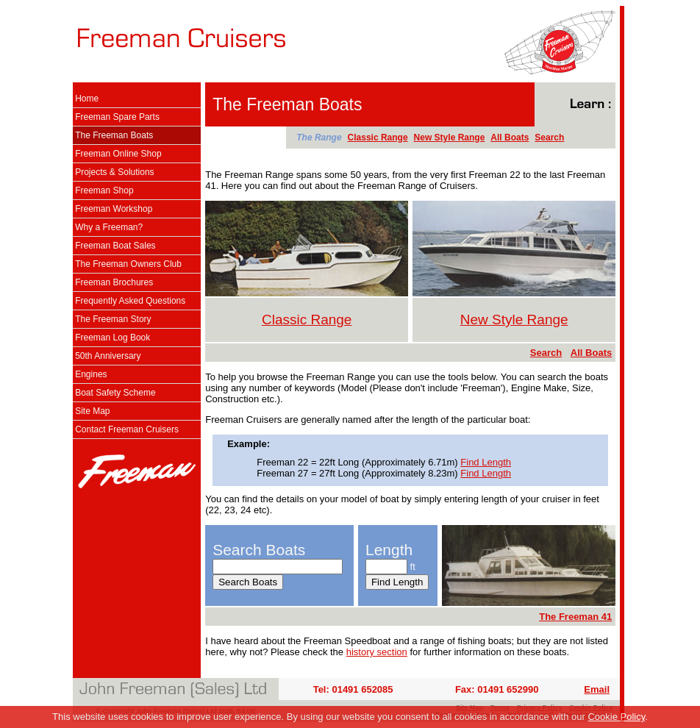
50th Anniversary (108, 356)
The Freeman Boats (114, 135)
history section (377, 652)
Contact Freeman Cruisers (127, 429)
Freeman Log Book (113, 338)
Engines (91, 374)
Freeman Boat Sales (115, 246)
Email (597, 689)
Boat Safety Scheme (115, 393)
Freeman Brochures (114, 282)
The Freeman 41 (575, 617)
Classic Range (378, 138)
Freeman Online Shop (118, 154)
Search (549, 138)
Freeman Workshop (114, 209)
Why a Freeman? (109, 227)
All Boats (510, 138)
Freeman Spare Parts (117, 117)
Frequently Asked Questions (130, 301)
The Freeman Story (113, 319)
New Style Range (450, 138)
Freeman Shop (104, 190)
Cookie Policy (616, 717)
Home (87, 99)
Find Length (486, 462)
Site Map (92, 411)
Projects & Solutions (114, 172)
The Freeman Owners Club (128, 264)
